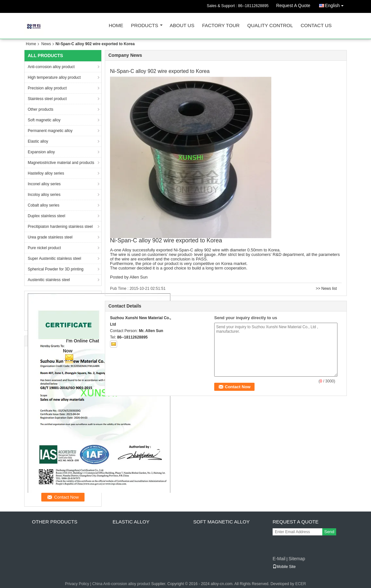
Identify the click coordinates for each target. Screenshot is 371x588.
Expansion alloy (41, 152)
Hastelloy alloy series (46, 173)
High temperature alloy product (54, 77)
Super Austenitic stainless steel (54, 259)
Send (329, 532)
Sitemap (297, 559)
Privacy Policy (77, 584)
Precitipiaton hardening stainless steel (60, 227)
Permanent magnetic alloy (50, 131)
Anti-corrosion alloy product (51, 67)
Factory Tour (221, 26)
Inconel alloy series (44, 184)
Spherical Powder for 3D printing (56, 269)
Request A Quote (293, 5)
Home (116, 26)
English (336, 4)
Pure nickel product (44, 248)
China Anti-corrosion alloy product (121, 584)
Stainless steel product (47, 99)
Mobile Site (284, 567)
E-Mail (279, 559)
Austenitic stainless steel (49, 280)
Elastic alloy (38, 141)
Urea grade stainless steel (50, 237)
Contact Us (316, 26)
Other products (40, 109)
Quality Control (270, 26)
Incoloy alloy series (44, 195)
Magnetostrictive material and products (61, 163)
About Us (182, 26)
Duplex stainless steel (46, 216)
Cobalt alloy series (44, 205)
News (46, 44)
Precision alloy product (47, 88)
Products (145, 26)
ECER (301, 584)
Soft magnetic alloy (44, 120)
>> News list (326, 289)
